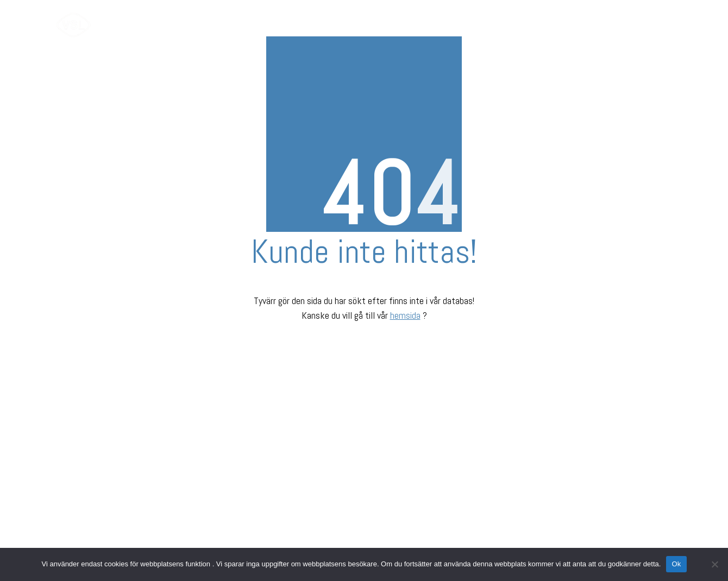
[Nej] (714, 564)
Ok (676, 564)
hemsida (405, 315)
